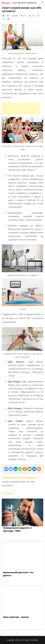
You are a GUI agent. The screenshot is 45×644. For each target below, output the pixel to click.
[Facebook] (6, 469)
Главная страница (12, 478)
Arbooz (19, 640)
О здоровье (30, 478)
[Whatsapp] (20, 469)
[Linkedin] (16, 469)
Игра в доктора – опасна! (16, 617)
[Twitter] (11, 469)
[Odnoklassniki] (25, 469)
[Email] (30, 469)
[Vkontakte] (34, 469)
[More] (39, 469)
